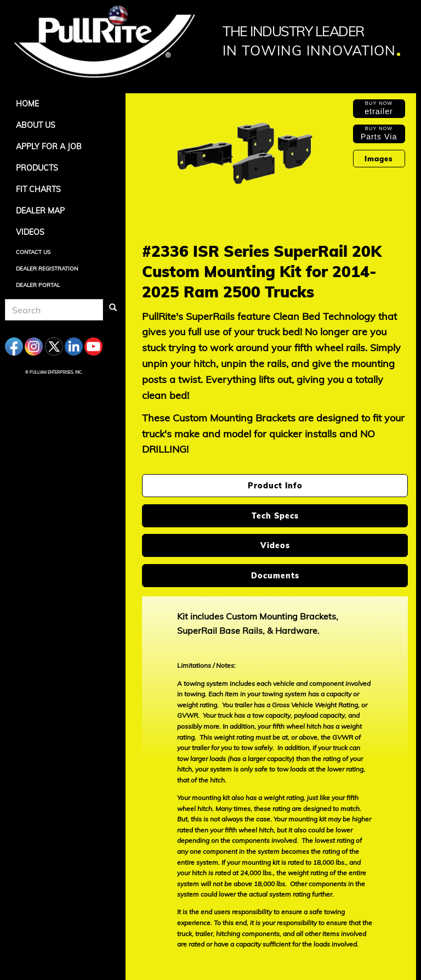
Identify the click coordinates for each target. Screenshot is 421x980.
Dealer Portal (38, 285)
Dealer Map (40, 211)
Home (27, 104)
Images (379, 159)
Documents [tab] (275, 576)
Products (37, 168)
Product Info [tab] (275, 486)
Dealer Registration (47, 269)
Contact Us (33, 252)
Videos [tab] (275, 545)
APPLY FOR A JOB (49, 147)
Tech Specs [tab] (275, 516)
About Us (36, 125)
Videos (30, 232)
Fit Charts (38, 189)
